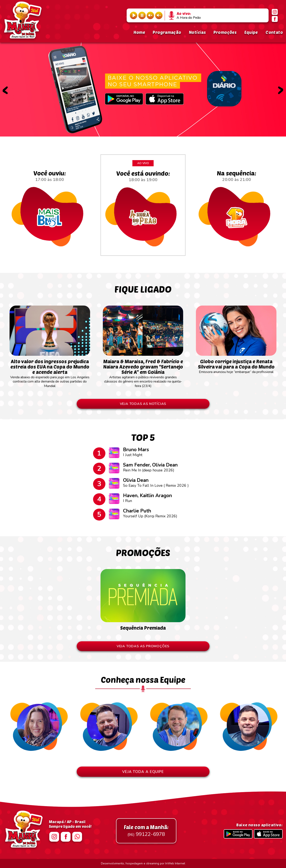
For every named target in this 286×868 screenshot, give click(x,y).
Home (139, 32)
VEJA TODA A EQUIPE (143, 772)
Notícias (197, 32)
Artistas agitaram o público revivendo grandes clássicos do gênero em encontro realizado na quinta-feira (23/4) (143, 371)
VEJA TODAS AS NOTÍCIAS (143, 404)
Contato (274, 32)
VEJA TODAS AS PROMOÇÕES (143, 646)
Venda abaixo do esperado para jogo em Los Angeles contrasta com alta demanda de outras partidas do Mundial (50, 371)
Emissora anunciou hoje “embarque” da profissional (236, 364)
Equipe (251, 32)
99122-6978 (146, 831)
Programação (167, 32)
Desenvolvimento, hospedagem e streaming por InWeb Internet (143, 863)
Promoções (225, 32)
